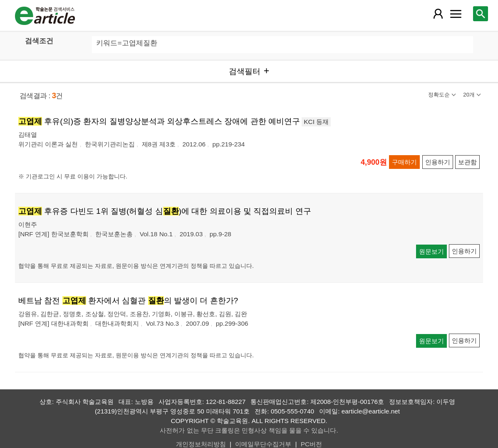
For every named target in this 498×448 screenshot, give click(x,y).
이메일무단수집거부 (263, 444)
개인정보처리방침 (201, 444)
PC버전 (311, 444)
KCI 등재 (316, 122)
